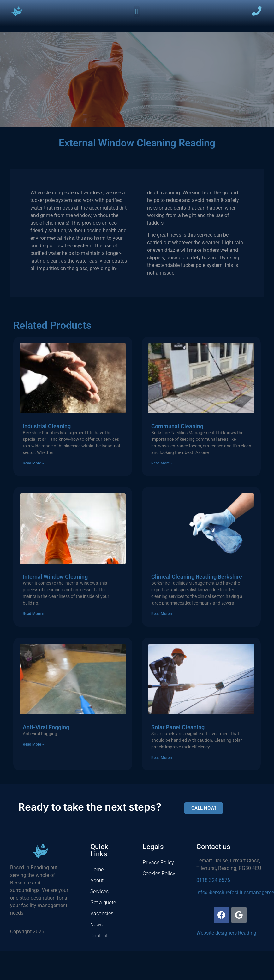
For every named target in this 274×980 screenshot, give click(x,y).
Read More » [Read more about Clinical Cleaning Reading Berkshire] (162, 614)
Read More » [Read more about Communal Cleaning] (162, 463)
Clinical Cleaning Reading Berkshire (197, 577)
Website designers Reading (226, 933)
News (96, 925)
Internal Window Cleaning (55, 577)
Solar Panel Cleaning (178, 727)
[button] (137, 12)
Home (97, 869)
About (97, 880)
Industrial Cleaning (47, 426)
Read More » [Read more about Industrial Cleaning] (33, 463)
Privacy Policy (158, 862)
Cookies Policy (159, 874)
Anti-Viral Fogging (46, 727)
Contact (99, 936)
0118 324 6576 (213, 880)
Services (99, 891)
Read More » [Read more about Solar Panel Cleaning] (162, 758)
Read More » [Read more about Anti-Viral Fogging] (33, 744)
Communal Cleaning (177, 426)
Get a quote (103, 903)
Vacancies (102, 914)
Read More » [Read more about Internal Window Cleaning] (33, 614)
